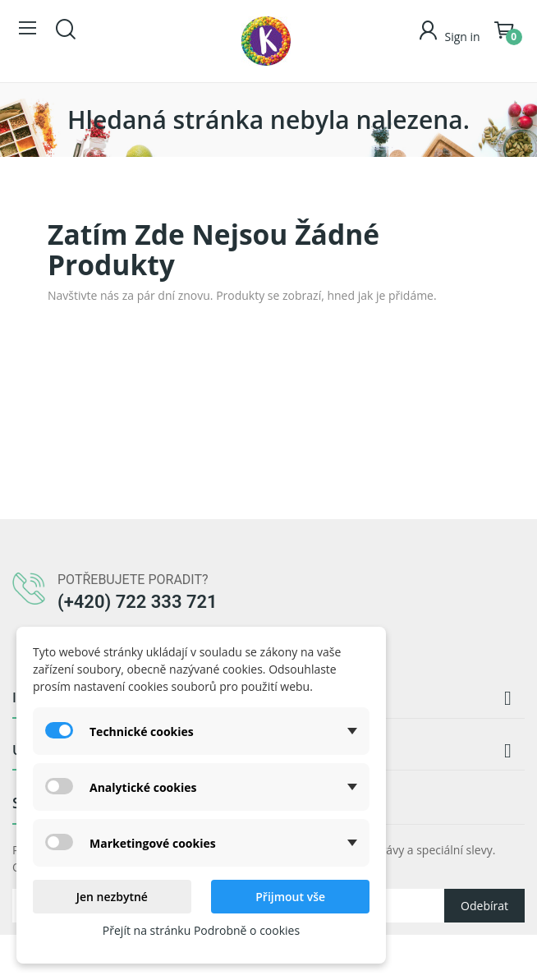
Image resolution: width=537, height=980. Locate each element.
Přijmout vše (290, 897)
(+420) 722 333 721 (138, 602)
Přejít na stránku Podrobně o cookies (201, 930)
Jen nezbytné (112, 897)
